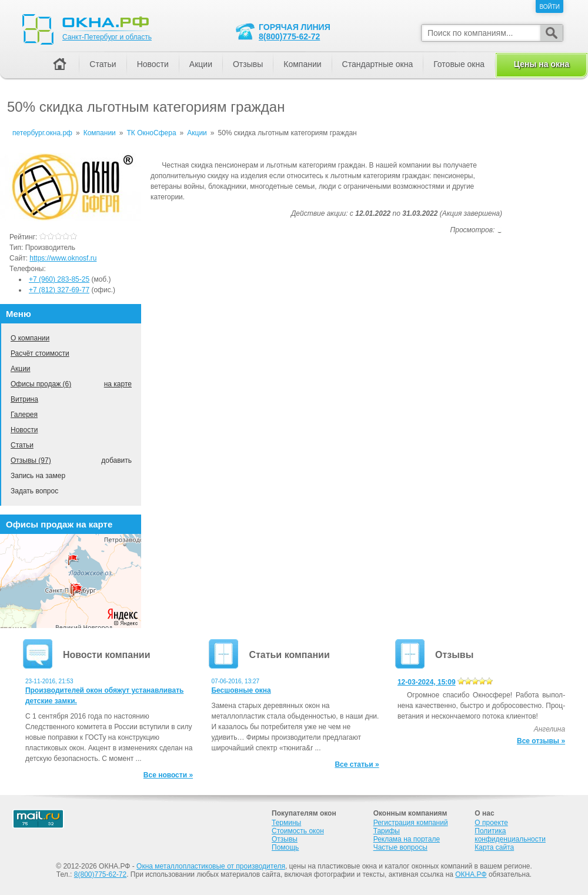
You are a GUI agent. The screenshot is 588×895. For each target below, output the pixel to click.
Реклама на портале (407, 839)
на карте (118, 384)
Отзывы (248, 64)
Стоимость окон (298, 831)
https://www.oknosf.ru (63, 258)
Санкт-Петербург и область (107, 37)
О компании (30, 338)
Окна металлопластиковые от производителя (211, 866)
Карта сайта (494, 847)
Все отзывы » (541, 741)
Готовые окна (459, 64)
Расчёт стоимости (40, 353)
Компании (302, 64)
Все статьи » (357, 764)
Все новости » (168, 775)
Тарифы (387, 831)
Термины (286, 823)
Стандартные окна (378, 64)
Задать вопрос (34, 491)
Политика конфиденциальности (510, 835)
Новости (24, 430)
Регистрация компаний (411, 823)
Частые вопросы (400, 847)
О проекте (491, 823)
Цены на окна (542, 64)
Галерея (24, 415)
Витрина (24, 399)
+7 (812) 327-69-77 (59, 290)
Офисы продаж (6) (41, 384)
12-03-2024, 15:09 (427, 682)
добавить (116, 460)
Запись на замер (38, 476)
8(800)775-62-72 (289, 36)
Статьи (22, 445)
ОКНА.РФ (471, 874)
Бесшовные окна (241, 690)
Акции (21, 369)
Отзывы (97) (31, 460)
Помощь (285, 847)
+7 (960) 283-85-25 (59, 279)
